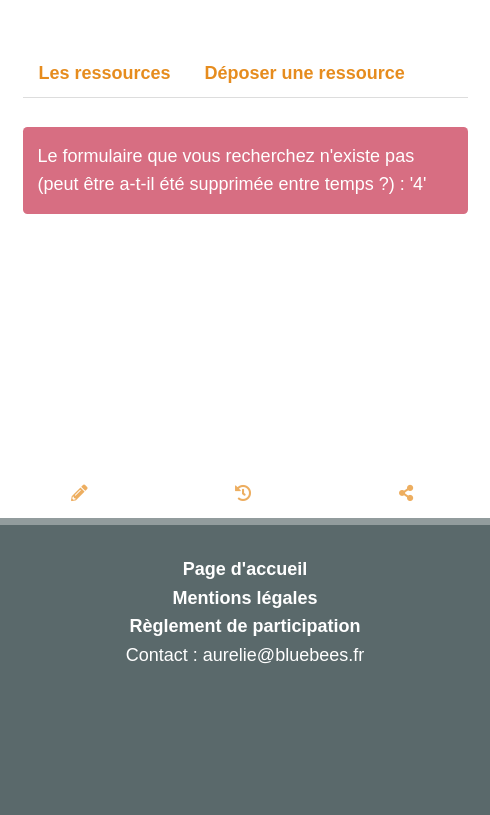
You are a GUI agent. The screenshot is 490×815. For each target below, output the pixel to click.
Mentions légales (244, 598)
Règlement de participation (244, 626)
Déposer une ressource (305, 73)
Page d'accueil (245, 569)
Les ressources (105, 73)
